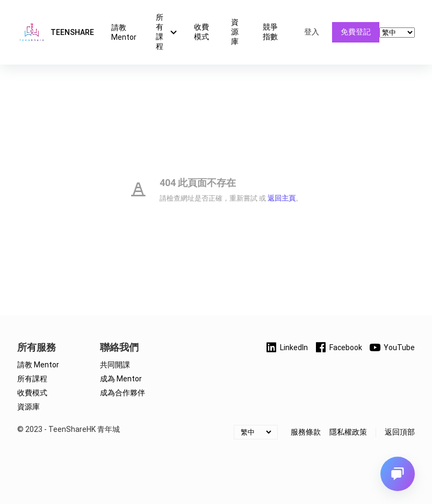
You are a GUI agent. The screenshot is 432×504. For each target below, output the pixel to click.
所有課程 (168, 32)
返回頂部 (400, 432)
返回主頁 (282, 198)
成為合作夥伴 (123, 393)
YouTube (392, 347)
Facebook (338, 347)
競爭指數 (270, 32)
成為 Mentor (121, 379)
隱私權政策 (348, 432)
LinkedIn (286, 347)
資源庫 (235, 32)
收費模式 (201, 32)
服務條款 (306, 432)
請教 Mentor (124, 32)
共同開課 (115, 365)
